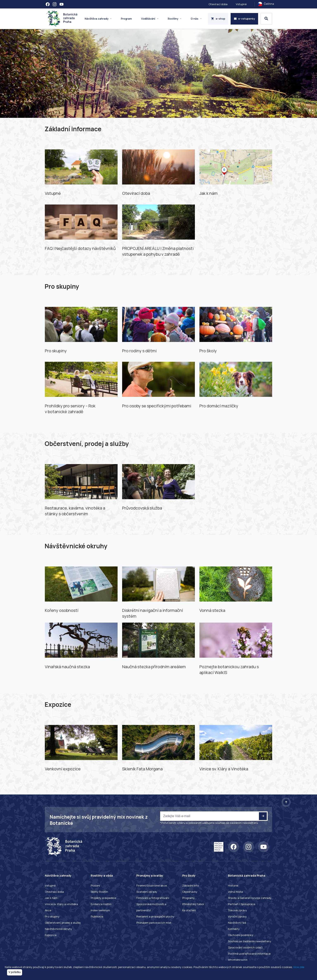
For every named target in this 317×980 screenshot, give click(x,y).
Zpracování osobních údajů (245, 947)
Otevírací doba (218, 4)
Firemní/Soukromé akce (152, 885)
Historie (233, 885)
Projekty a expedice (103, 898)
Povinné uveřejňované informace (249, 954)
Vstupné (241, 4)
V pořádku (15, 972)
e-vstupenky (244, 19)
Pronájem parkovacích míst (154, 923)
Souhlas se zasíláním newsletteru (249, 941)
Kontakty (234, 929)
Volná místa (235, 892)
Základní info (191, 885)
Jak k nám (51, 898)
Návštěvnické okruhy (58, 929)
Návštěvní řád (237, 923)
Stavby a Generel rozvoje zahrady (250, 898)
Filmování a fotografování (153, 898)
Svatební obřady (147, 892)
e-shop (218, 19)
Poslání (95, 885)
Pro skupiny (52, 916)
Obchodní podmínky (241, 935)
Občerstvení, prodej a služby (63, 923)
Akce (48, 910)
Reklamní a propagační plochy (155, 916)
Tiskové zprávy (237, 910)
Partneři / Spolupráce (242, 904)
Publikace (97, 916)
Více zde (299, 967)
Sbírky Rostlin (99, 892)
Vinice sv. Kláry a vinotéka (61, 904)
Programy (188, 898)
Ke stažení (189, 910)
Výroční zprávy (237, 916)
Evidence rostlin (101, 904)
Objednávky (190, 892)
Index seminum (100, 910)
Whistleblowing (238, 960)
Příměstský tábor (193, 904)
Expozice (51, 935)
